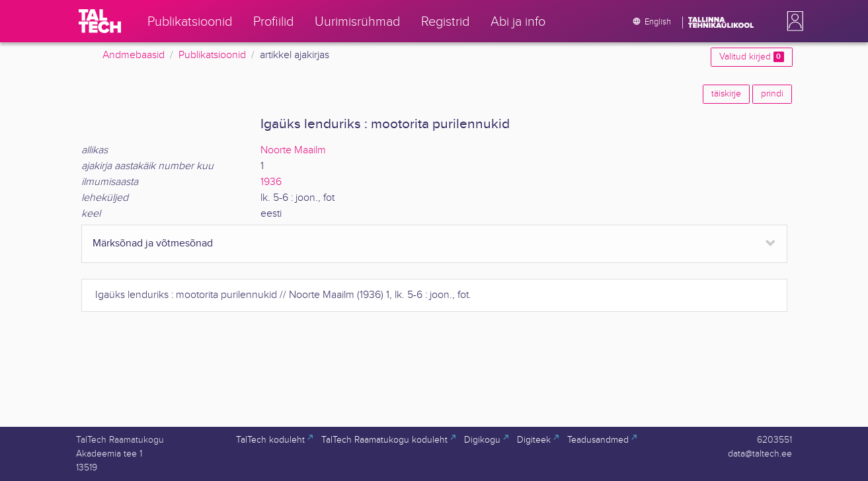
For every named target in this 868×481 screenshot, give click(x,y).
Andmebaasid (134, 55)
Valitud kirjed (751, 57)
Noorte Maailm (293, 150)
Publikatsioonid (212, 55)
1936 (271, 182)
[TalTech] (100, 21)
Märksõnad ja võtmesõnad (153, 243)
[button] (793, 21)
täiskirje (726, 94)
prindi (772, 94)
